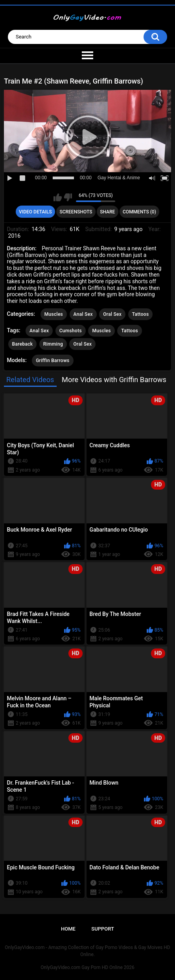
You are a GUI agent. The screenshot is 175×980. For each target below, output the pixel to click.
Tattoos (141, 314)
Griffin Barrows (52, 361)
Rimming (53, 344)
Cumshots (71, 331)
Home (68, 929)
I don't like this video (68, 197)
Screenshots (76, 212)
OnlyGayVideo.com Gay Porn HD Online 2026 (87, 967)
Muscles (54, 314)
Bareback (23, 344)
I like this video (58, 197)
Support (103, 929)
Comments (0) (139, 212)
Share (107, 212)
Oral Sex (112, 314)
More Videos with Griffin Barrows (114, 380)
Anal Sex (83, 314)
